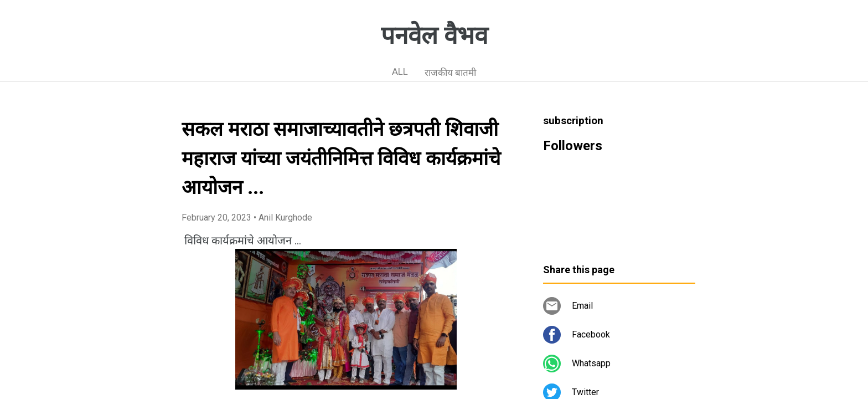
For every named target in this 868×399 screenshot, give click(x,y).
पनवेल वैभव (434, 35)
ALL (400, 71)
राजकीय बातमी (450, 73)
